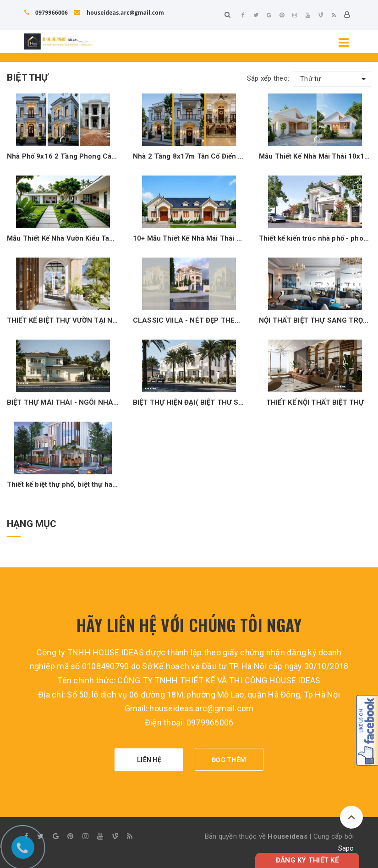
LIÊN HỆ (149, 760)
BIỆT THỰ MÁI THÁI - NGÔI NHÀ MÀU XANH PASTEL (63, 402)
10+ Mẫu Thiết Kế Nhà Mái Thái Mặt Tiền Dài (189, 238)
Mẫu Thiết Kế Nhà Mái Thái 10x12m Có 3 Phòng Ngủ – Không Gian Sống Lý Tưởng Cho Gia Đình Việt (315, 156)
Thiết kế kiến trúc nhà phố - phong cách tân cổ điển (315, 238)
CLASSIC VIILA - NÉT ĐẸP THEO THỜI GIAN (189, 320)
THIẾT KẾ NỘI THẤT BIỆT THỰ (315, 402)
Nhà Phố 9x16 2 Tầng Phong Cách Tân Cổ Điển (63, 156)
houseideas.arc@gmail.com (119, 13)
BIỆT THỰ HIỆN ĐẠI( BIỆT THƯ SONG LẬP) (189, 402)
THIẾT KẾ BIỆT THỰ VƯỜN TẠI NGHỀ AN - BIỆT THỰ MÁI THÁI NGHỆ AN (63, 320)
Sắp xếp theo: (268, 78)
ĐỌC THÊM (229, 760)
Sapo (346, 848)
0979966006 (46, 13)
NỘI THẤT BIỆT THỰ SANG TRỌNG (315, 320)
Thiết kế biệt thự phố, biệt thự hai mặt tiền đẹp (63, 484)
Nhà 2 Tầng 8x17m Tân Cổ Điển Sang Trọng (189, 156)
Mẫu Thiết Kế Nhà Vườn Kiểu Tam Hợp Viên (63, 238)
